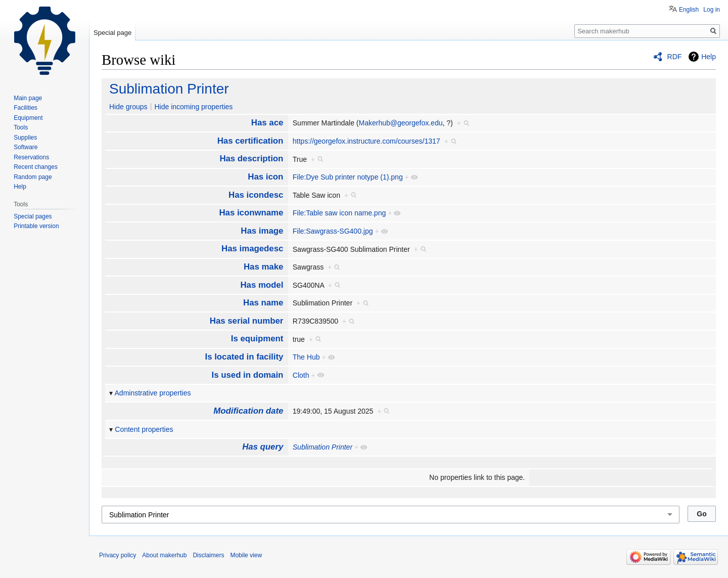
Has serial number (247, 321)
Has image (262, 231)
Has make (263, 267)
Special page (112, 33)
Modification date (248, 411)
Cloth (301, 375)
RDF (675, 57)
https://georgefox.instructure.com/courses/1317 (367, 141)
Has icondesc (256, 195)
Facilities (26, 108)
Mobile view (246, 555)
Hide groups (128, 107)
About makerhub (164, 555)
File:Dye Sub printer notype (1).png (348, 177)
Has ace (267, 123)
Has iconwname (251, 213)
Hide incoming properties (193, 107)
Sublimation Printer (169, 89)
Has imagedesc (252, 249)
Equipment (28, 118)
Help (709, 57)
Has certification (251, 141)
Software (26, 147)
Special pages (33, 216)
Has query (263, 447)
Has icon (265, 177)
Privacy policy (118, 555)
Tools (21, 127)
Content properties (144, 429)
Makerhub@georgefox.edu (400, 123)
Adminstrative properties (153, 393)
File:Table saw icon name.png (339, 213)
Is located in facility (244, 357)
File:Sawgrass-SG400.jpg (333, 231)
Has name (263, 303)
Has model (262, 285)
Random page (33, 177)
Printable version (36, 226)
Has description (251, 159)
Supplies (25, 138)
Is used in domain (248, 375)
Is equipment (257, 339)
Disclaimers (208, 555)
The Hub (306, 357)
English (689, 10)
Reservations (31, 157)
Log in (712, 10)
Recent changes (36, 167)
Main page (28, 98)
